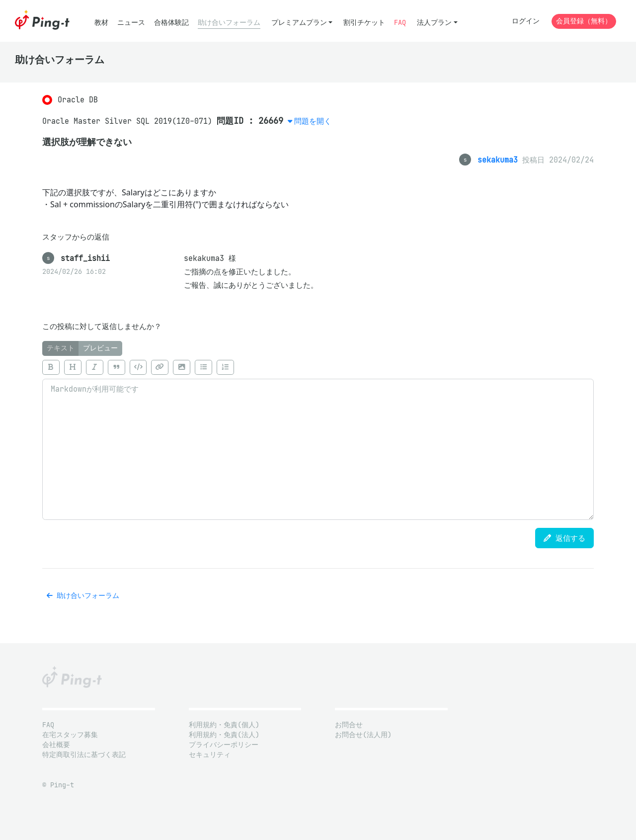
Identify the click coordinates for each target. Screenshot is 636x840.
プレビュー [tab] (100, 348)
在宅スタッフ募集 (70, 735)
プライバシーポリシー (224, 745)
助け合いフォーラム (229, 23)
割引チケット (364, 23)
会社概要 (56, 745)
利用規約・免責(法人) (224, 735)
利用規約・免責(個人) (224, 725)
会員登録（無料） (584, 21)
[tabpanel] (318, 438)
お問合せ (349, 725)
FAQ (400, 23)
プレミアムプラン (299, 23)
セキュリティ (210, 755)
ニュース (131, 23)
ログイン (526, 21)
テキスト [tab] (61, 348)
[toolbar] (318, 367)
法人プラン (434, 23)
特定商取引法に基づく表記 (84, 755)
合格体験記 (171, 23)
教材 (101, 23)
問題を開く (313, 121)
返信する (564, 538)
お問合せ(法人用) (363, 735)
